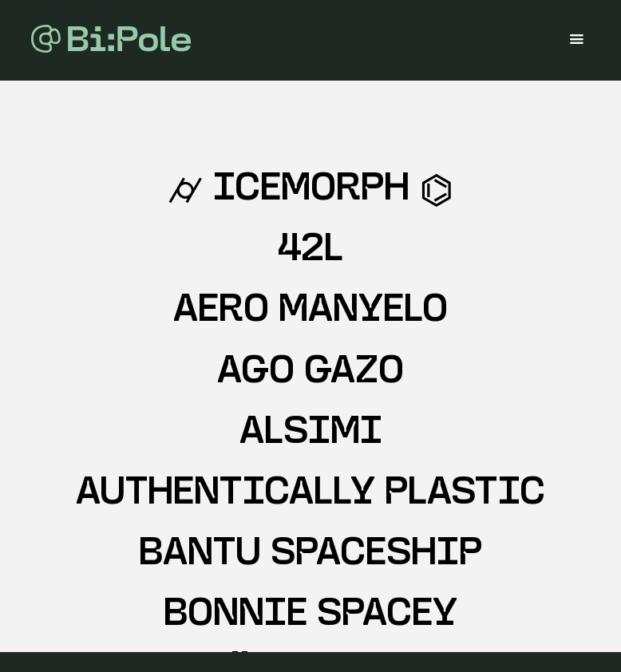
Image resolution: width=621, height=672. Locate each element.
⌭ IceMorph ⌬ (310, 190)
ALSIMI (311, 434)
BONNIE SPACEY (310, 616)
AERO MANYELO (310, 312)
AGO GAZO (310, 373)
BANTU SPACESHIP (310, 555)
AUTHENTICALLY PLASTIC (310, 494)
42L (310, 251)
